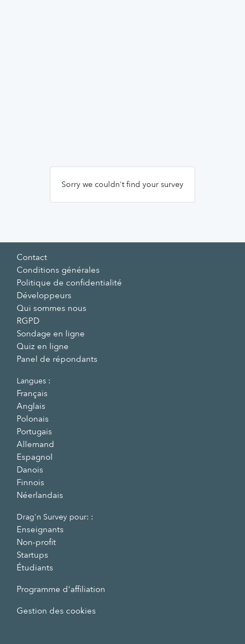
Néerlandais (40, 495)
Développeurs (44, 295)
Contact (32, 257)
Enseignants (40, 529)
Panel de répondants (57, 359)
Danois (30, 470)
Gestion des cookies (56, 611)
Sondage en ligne (51, 334)
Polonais (33, 419)
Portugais (34, 432)
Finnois (30, 482)
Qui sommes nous (52, 308)
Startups (32, 555)
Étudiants (35, 568)
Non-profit (36, 542)
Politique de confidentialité (69, 283)
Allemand (35, 444)
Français (32, 393)
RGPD (28, 321)
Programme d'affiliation (61, 589)
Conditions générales (58, 270)
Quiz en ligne (43, 346)
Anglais (31, 406)
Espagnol (35, 457)
